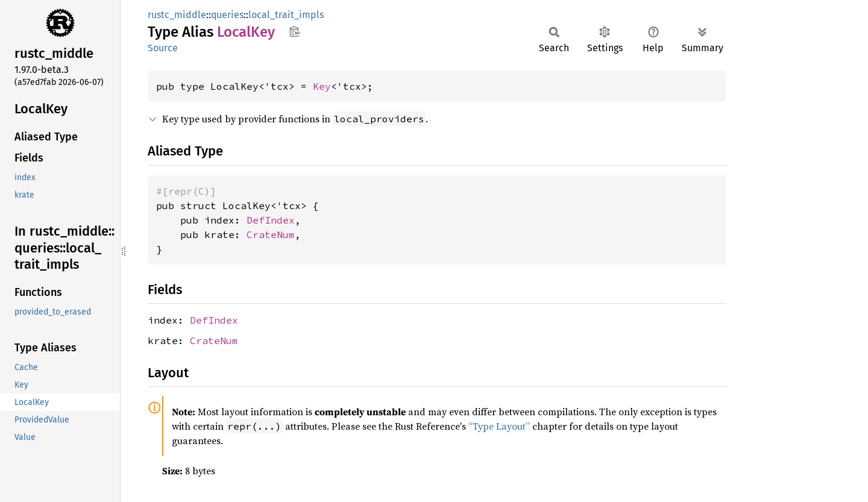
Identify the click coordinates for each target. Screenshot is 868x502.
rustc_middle (177, 15)
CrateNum (271, 234)
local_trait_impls (286, 15)
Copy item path (294, 31)
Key (322, 86)
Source (163, 48)
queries (227, 15)
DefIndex (271, 220)
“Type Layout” (499, 426)
